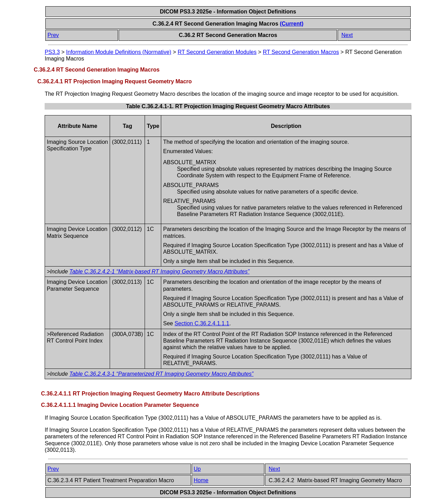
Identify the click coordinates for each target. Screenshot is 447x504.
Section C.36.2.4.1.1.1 (202, 323)
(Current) (292, 24)
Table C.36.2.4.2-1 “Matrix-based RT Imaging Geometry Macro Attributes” (160, 272)
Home (201, 480)
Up (197, 469)
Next (347, 35)
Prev (53, 35)
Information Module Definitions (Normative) (119, 52)
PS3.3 (52, 52)
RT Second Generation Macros (301, 52)
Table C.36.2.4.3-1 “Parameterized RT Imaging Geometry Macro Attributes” (162, 374)
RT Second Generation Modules (217, 52)
